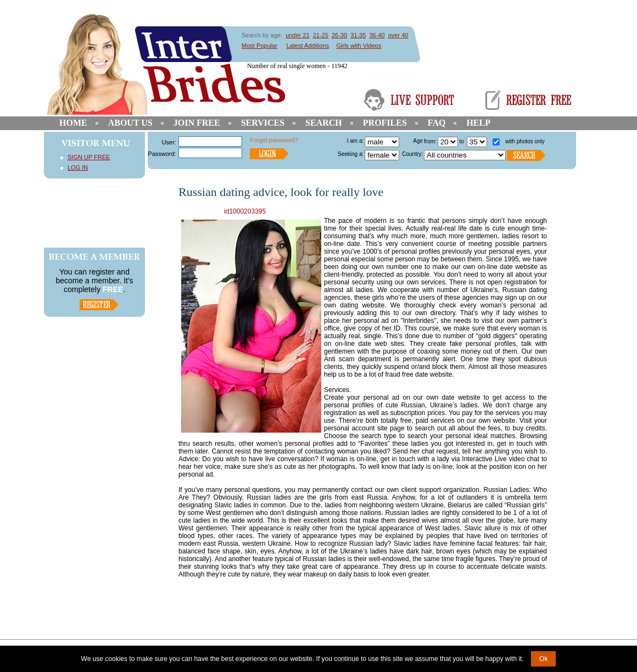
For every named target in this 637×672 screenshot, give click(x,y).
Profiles (385, 123)
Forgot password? (274, 140)
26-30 (339, 35)
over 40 (398, 35)
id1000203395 (245, 211)
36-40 (377, 35)
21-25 (321, 35)
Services (263, 123)
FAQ (437, 123)
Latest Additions (308, 46)
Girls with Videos (359, 46)
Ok (543, 659)
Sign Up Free (89, 157)
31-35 (358, 35)
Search (324, 123)
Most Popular (259, 46)
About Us (130, 123)
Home (73, 123)
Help (478, 123)
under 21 (297, 35)
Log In (78, 167)
